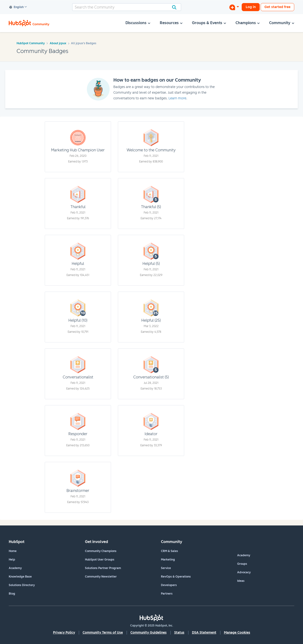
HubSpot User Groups (100, 560)
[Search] (127, 7)
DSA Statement (204, 633)
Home (13, 551)
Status (179, 633)
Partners (167, 594)
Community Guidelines (149, 633)
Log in (251, 7)
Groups (242, 564)
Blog (12, 594)
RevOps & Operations (176, 577)
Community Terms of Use (103, 633)
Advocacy (244, 572)
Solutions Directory (22, 585)
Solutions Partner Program (103, 568)
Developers (169, 585)
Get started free (277, 7)
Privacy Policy (64, 633)
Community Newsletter (101, 577)
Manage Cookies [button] (237, 633)
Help (12, 560)
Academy (15, 568)
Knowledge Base (20, 577)
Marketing (168, 560)
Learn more (177, 98)
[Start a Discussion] (234, 7)
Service (166, 568)
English (17, 7)
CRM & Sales (169, 551)
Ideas (241, 581)
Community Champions (101, 551)
